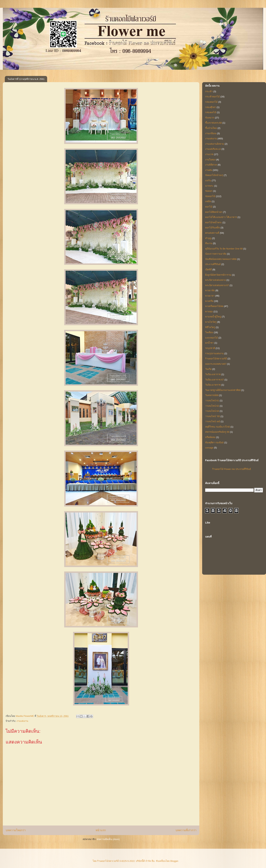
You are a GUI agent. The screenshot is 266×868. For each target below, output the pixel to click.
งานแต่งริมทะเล (213, 149)
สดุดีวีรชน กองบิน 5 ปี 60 (217, 427)
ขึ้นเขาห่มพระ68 (213, 123)
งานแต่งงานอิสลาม (215, 144)
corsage (209, 448)
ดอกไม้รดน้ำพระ (214, 222)
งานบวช (209, 154)
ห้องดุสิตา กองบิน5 (214, 442)
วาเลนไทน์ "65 (213, 416)
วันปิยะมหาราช (213, 374)
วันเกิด (208, 369)
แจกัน (208, 180)
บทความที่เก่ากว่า (186, 830)
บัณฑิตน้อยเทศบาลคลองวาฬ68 (221, 259)
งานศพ (209, 170)
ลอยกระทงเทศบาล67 (216, 364)
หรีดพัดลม (210, 437)
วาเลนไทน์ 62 (212, 406)
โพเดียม (209, 332)
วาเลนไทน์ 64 (212, 411)
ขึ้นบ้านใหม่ (211, 128)
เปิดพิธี (208, 270)
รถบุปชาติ (210, 348)
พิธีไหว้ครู (210, 327)
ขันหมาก (210, 118)
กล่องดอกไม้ (211, 102)
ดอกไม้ (209, 207)
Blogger (174, 861)
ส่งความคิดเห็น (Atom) (108, 839)
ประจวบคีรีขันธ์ (213, 264)
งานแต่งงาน (22, 721)
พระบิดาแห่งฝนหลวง (215, 280)
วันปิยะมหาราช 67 (214, 380)
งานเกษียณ (211, 133)
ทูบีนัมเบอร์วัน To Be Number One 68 (224, 249)
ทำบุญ (208, 238)
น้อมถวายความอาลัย (216, 254)
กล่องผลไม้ (211, 112)
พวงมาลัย (210, 290)
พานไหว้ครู (211, 322)
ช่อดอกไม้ (210, 196)
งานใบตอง (210, 160)
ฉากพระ (209, 186)
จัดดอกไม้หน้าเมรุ (214, 175)
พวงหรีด (209, 301)
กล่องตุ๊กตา (211, 107)
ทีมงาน (209, 243)
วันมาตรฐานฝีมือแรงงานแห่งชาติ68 (223, 390)
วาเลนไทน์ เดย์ (213, 421)
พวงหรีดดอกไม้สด (214, 306)
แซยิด (208, 201)
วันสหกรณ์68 (212, 395)
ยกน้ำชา (209, 343)
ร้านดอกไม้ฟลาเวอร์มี (216, 359)
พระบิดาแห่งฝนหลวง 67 (217, 285)
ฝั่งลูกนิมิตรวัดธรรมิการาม (218, 275)
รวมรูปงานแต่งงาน (214, 353)
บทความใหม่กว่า (16, 830)
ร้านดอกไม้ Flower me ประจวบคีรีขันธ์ (232, 469)
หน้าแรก (101, 830)
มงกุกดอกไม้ (211, 338)
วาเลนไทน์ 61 (212, 401)
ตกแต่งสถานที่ (212, 233)
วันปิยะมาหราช (213, 385)
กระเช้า (209, 91)
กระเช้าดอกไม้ (212, 97)
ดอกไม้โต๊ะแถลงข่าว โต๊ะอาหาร (221, 217)
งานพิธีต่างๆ (211, 165)
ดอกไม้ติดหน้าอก (214, 212)
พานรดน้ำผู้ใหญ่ (213, 317)
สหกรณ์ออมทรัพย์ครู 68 (217, 432)
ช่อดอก (209, 191)
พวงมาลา (210, 296)
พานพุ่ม (209, 311)
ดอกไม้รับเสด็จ (213, 228)
